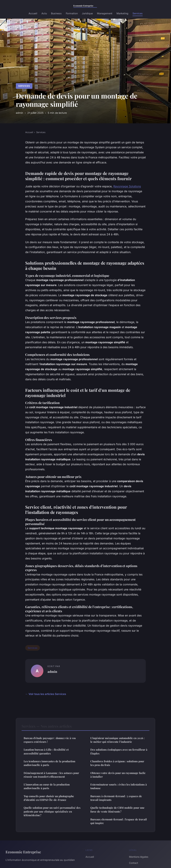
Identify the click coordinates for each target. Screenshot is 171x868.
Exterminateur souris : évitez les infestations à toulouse (119, 786)
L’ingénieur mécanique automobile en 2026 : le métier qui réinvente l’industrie (117, 740)
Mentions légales (139, 857)
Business (56, 13)
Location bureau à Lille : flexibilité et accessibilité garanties (46, 751)
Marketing (122, 13)
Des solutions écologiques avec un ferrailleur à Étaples (119, 751)
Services (138, 13)
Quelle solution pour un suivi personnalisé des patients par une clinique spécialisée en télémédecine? (52, 811)
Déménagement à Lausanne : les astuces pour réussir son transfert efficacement (51, 775)
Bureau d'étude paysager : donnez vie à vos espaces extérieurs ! (50, 740)
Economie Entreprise (23, 852)
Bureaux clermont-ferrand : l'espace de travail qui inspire (119, 821)
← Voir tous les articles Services (46, 694)
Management (105, 13)
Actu (44, 13)
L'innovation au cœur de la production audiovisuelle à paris (47, 786)
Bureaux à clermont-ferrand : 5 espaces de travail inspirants (116, 798)
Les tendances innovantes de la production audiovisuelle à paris (49, 763)
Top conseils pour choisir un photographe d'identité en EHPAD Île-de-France (49, 798)
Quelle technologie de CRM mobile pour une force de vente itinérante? (117, 809)
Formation (72, 13)
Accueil (33, 13)
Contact (134, 863)
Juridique (87, 13)
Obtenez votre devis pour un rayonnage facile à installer (118, 775)
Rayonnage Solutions (127, 186)
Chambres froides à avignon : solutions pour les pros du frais (117, 763)
